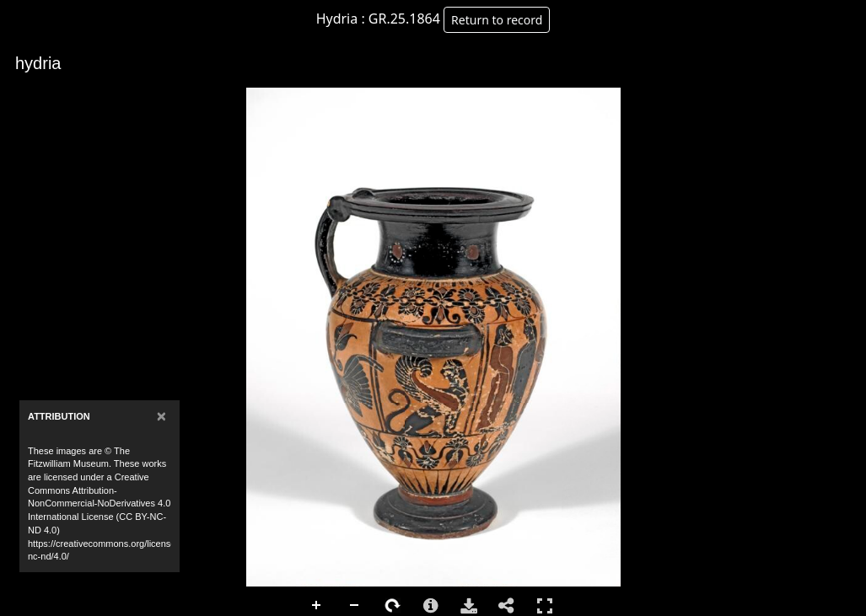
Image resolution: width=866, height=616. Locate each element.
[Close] (161, 416)
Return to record (497, 20)
